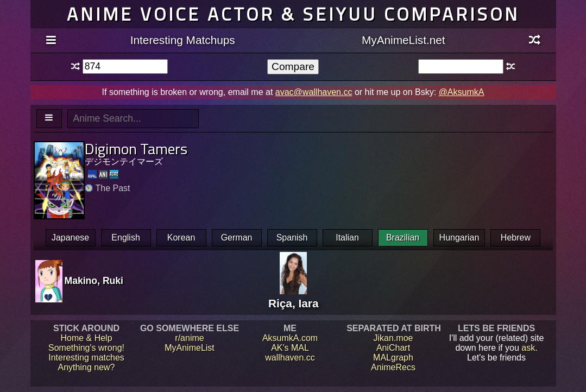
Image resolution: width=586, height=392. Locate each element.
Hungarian (459, 238)
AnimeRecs (393, 367)
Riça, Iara (294, 297)
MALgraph (393, 358)
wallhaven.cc (290, 358)
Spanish (292, 238)
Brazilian (403, 238)
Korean (181, 238)
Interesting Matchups (183, 40)
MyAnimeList (190, 348)
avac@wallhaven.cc (314, 92)
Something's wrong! (86, 348)
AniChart (393, 348)
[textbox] (125, 67)
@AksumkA (462, 92)
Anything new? (87, 367)
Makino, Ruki (94, 281)
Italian (347, 238)
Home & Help (86, 338)
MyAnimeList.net (404, 40)
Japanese (70, 238)
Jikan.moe (393, 338)
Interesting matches (86, 358)
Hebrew (516, 238)
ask (528, 348)
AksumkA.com (290, 338)
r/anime (189, 338)
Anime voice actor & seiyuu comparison (293, 14)
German (237, 238)
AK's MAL (290, 348)
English (125, 238)
